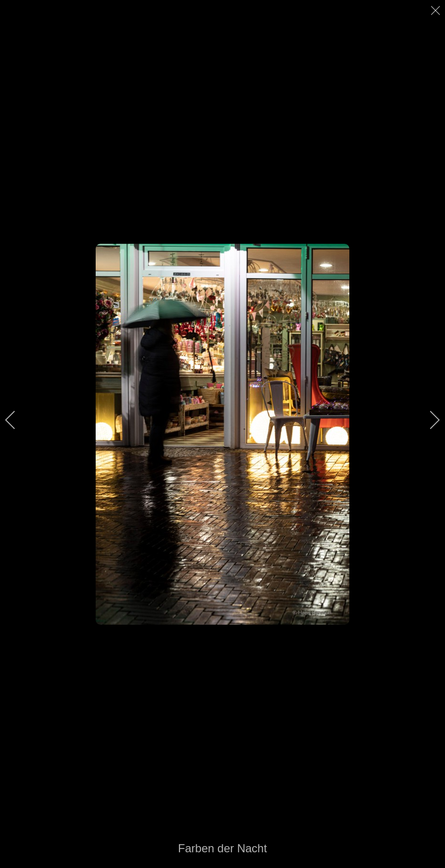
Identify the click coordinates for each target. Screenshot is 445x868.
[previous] (17, 420)
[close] (436, 10)
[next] (428, 420)
